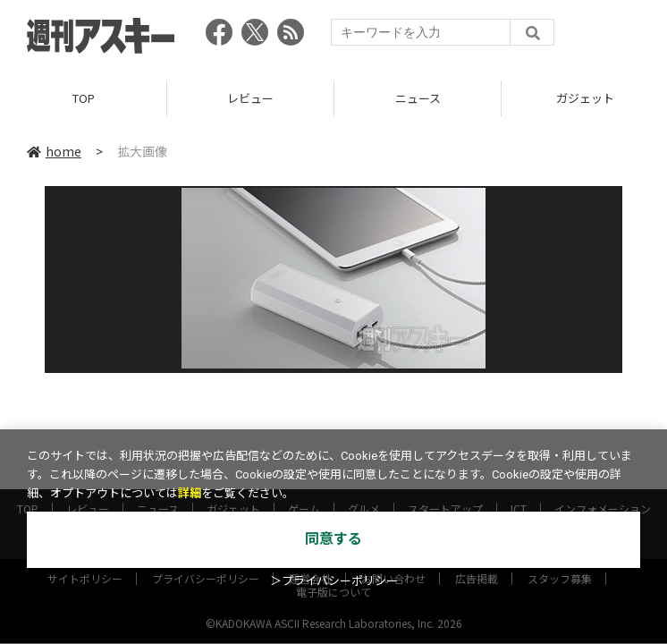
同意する (333, 539)
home (54, 151)
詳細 (190, 493)
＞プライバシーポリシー (334, 581)
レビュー (250, 98)
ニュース (418, 98)
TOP (84, 98)
